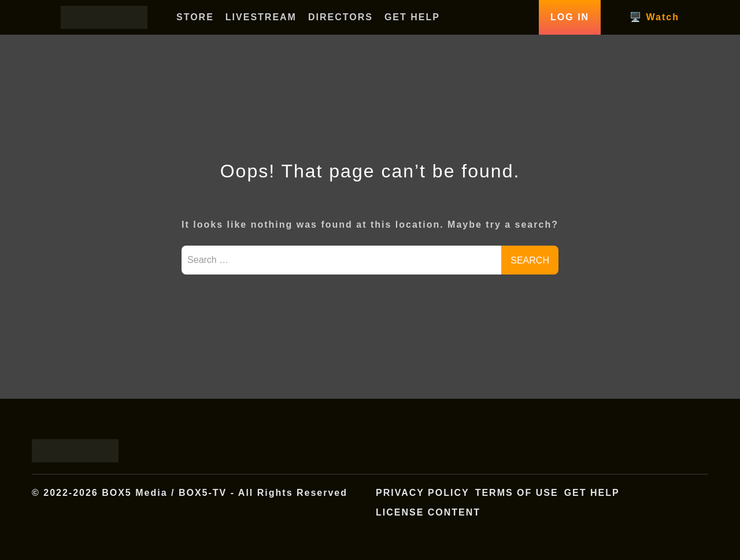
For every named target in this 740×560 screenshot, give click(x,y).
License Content (428, 512)
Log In (570, 17)
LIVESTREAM (261, 17)
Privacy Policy (423, 493)
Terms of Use (517, 493)
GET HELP (412, 17)
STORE (195, 17)
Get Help (592, 493)
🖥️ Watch (654, 17)
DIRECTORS (341, 17)
